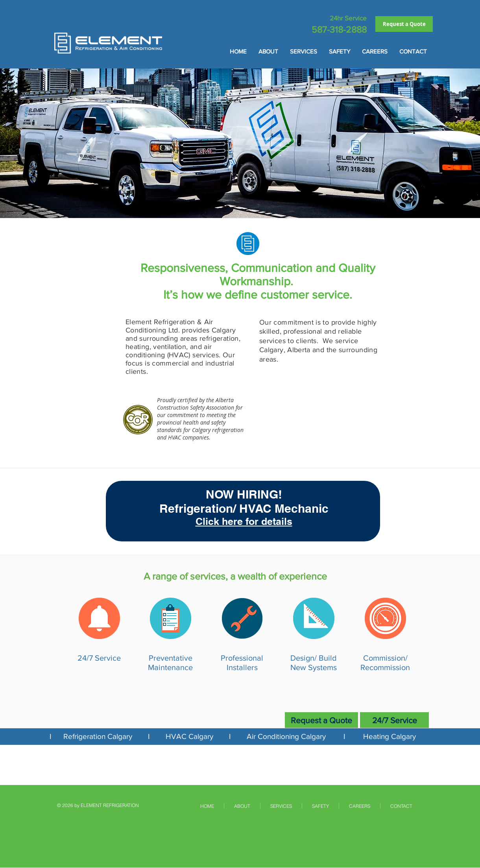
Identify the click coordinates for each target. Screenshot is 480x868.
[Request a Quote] (404, 24)
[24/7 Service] (394, 720)
